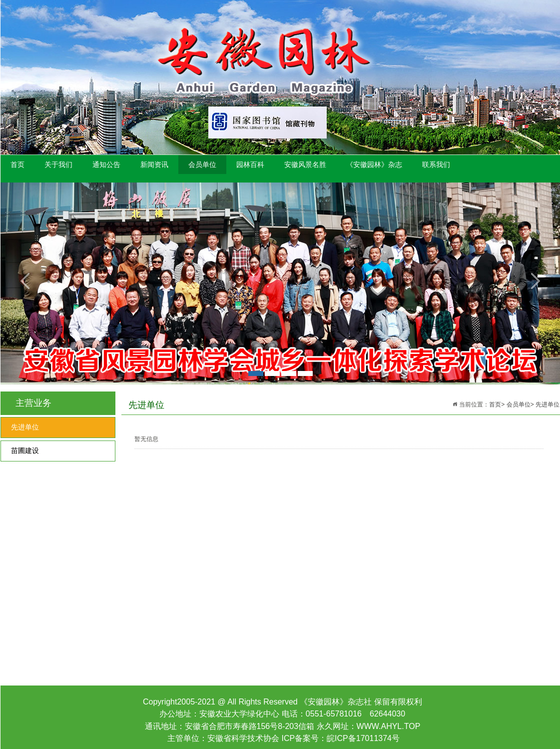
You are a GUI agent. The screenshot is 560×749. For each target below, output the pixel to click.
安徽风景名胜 (305, 164)
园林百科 (250, 164)
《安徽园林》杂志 (374, 164)
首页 (17, 164)
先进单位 (25, 427)
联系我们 (436, 164)
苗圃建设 (25, 451)
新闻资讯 (154, 164)
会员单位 (202, 164)
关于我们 (58, 164)
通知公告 (106, 164)
